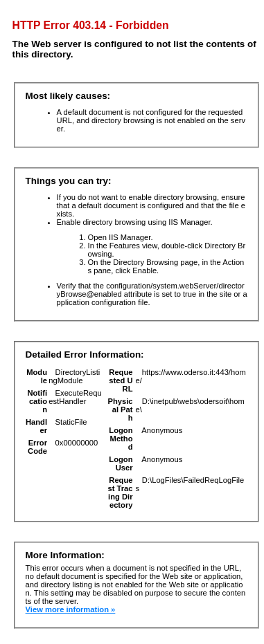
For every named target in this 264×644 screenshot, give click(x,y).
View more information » (71, 609)
